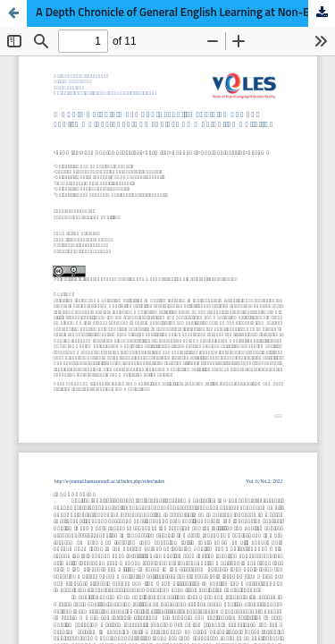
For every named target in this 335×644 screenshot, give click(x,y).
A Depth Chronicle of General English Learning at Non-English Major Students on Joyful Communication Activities (185, 13)
